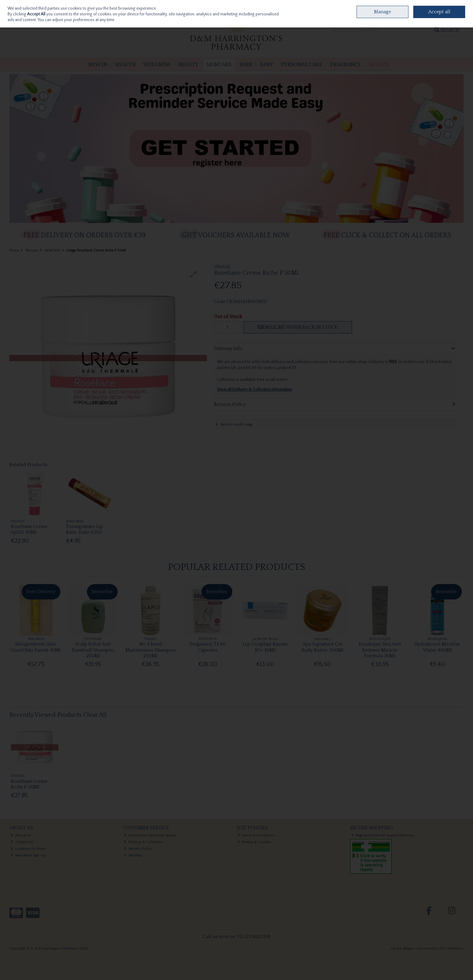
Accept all (439, 12)
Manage (383, 12)
